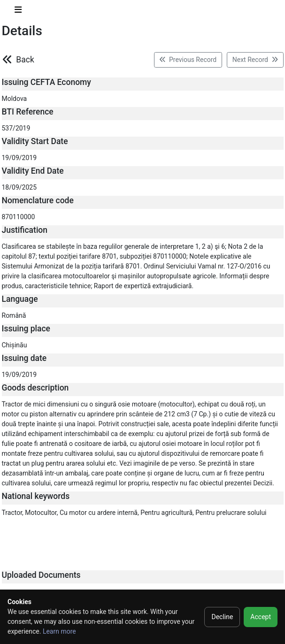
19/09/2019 (19, 158)
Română (14, 315)
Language (20, 299)
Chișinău (15, 345)
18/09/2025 (19, 187)
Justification (25, 230)
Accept (261, 617)
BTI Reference (28, 112)
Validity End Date (33, 171)
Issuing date (24, 358)
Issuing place (26, 329)
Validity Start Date (35, 141)
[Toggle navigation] (18, 11)
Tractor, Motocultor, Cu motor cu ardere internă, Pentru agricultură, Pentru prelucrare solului (134, 513)
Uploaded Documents (41, 575)
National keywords (36, 496)
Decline (222, 617)
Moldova (15, 99)
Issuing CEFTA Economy (46, 82)
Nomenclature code (38, 200)
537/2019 (16, 128)
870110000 (19, 217)
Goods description (35, 388)
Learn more (59, 631)
